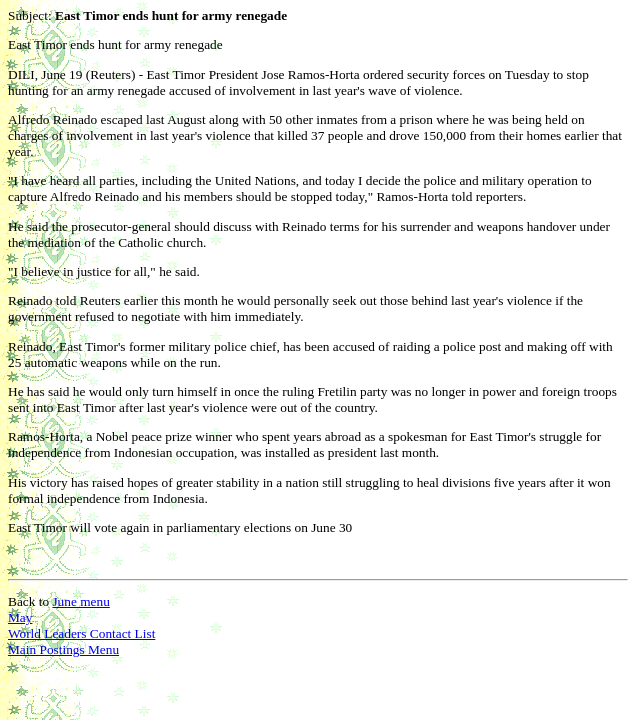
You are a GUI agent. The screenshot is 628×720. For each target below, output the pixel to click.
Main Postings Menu (63, 649)
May (20, 617)
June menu (80, 601)
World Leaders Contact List (81, 633)
